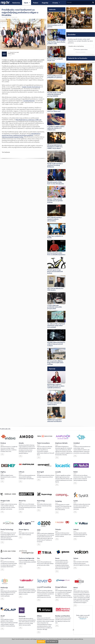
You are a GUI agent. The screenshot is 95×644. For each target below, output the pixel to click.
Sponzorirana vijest (14, 52)
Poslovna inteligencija (27, 558)
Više (2, 454)
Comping (58, 501)
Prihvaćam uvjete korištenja (81, 50)
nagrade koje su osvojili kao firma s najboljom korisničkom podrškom (21, 134)
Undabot (77, 443)
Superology (41, 501)
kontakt (10, 55)
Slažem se (41, 642)
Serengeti (40, 472)
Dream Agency (24, 529)
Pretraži (69, 2)
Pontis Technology (7, 529)
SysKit (76, 501)
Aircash (21, 587)
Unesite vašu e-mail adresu (76, 46)
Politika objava (11, 54)
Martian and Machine (63, 616)
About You (22, 501)
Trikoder (58, 529)
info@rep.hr (83, 619)
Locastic (58, 472)
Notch (75, 472)
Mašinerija (4, 588)
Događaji (45, 3)
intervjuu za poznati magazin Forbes (13, 137)
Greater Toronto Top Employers (31, 87)
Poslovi (36, 3)
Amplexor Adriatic (61, 443)
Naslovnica (16, 3)
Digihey (3, 472)
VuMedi (76, 529)
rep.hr (5, 3)
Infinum (22, 472)
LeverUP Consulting (44, 587)
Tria (38, 558)
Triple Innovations (43, 443)
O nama (55, 3)
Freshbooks (7, 152)
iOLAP (3, 616)
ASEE (39, 530)
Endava (3, 443)
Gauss (57, 558)
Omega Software (61, 587)
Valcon (76, 558)
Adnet (76, 588)
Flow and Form (6, 558)
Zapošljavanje (5, 17)
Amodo (21, 443)
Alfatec (39, 616)
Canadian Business (29, 101)
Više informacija (52, 642)
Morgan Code (5, 501)
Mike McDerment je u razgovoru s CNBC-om (28, 120)
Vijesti (26, 3)
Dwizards (22, 616)
